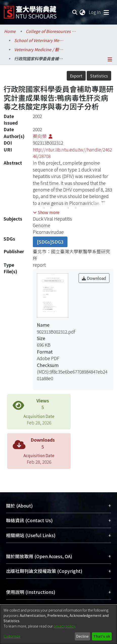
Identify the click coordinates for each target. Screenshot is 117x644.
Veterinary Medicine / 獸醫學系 (39, 49)
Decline (82, 636)
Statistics (99, 76)
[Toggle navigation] (106, 12)
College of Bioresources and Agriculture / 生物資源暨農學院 (51, 31)
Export (76, 76)
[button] (46, 212)
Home (10, 31)
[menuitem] (83, 12)
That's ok (102, 636)
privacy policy (64, 626)
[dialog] (58, 625)
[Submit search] (75, 12)
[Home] (30, 10)
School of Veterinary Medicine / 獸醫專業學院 (39, 40)
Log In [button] (95, 12)
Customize (12, 636)
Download (94, 278)
